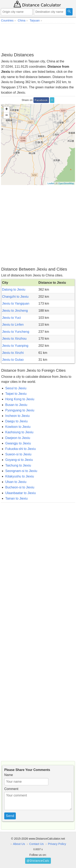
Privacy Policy (57, 844)
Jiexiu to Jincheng (15, 311)
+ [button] (7, 109)
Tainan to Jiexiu (16, 498)
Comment (11, 789)
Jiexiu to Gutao (13, 360)
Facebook (41, 100)
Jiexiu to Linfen (13, 325)
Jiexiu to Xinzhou (14, 339)
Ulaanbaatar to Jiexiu (20, 493)
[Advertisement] (38, 38)
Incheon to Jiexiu (17, 416)
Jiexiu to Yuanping (15, 346)
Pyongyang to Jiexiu (20, 410)
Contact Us (36, 844)
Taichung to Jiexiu (18, 465)
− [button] (7, 116)
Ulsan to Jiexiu (16, 482)
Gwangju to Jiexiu (18, 443)
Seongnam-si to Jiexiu (21, 471)
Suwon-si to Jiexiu (18, 454)
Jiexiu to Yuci (11, 318)
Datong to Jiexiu (14, 290)
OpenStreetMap (66, 183)
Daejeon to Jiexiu (18, 438)
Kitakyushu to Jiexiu (20, 476)
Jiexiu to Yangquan (16, 303)
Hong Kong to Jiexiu (20, 399)
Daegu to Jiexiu (16, 421)
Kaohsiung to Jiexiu (19, 432)
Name (9, 775)
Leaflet (51, 183)
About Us (19, 844)
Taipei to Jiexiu (16, 394)
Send (10, 816)
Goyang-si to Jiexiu (19, 460)
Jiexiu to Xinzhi (13, 353)
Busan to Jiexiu (16, 405)
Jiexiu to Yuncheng (16, 332)
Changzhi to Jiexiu (15, 297)
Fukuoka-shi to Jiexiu (20, 449)
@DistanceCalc (38, 861)
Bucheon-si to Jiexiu (20, 487)
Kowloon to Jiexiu (18, 427)
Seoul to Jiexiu (16, 388)
